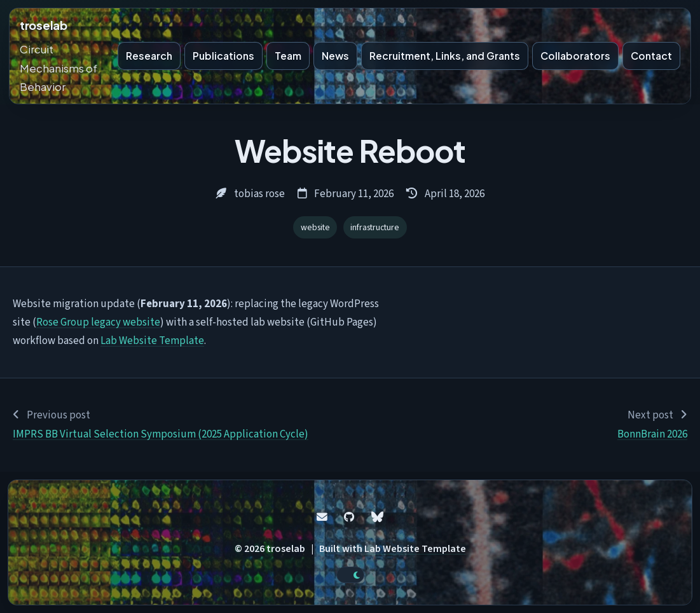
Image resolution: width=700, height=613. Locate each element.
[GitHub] (349, 517)
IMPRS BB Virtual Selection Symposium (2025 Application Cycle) (161, 434)
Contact (651, 56)
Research (149, 56)
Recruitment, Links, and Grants (445, 56)
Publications (223, 56)
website (315, 228)
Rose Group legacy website (98, 322)
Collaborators (575, 56)
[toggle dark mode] (350, 575)
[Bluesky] (377, 517)
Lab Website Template (152, 341)
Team (288, 56)
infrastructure (375, 228)
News (335, 56)
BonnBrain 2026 (652, 434)
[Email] (322, 517)
